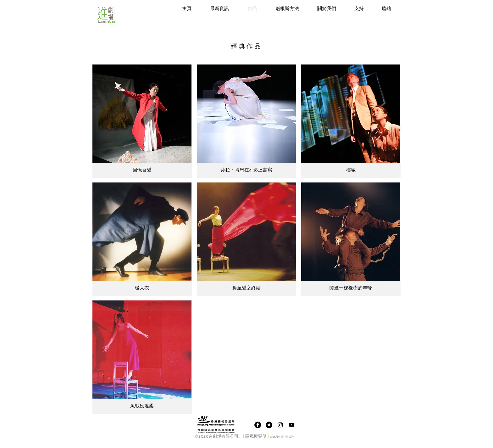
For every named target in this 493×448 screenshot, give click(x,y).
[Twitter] (269, 425)
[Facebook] (258, 425)
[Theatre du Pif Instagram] (280, 425)
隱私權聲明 (256, 436)
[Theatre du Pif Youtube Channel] (292, 425)
